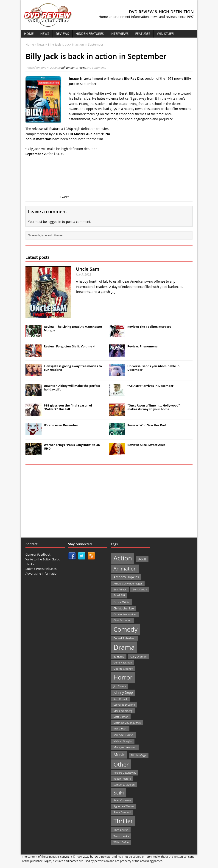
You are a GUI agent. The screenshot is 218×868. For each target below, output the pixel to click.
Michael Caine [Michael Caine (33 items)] (123, 735)
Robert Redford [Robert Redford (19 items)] (122, 779)
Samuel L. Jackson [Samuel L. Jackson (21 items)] (124, 785)
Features (143, 34)
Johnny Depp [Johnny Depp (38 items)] (123, 692)
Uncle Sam (88, 269)
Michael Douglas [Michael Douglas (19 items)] (123, 741)
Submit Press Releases (41, 569)
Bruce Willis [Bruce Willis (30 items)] (121, 602)
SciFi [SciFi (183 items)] (119, 793)
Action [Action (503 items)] (123, 558)
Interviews (119, 34)
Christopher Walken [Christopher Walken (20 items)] (125, 614)
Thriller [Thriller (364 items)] (123, 821)
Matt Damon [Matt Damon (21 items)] (121, 717)
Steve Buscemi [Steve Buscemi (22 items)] (122, 812)
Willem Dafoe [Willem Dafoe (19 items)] (121, 842)
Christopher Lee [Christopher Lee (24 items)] (123, 608)
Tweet (64, 197)
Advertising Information (42, 573)
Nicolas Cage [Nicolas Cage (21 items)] (139, 755)
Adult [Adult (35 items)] (142, 559)
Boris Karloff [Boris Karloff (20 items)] (140, 589)
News (45, 34)
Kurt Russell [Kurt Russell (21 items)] (120, 699)
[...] (113, 292)
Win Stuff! (166, 34)
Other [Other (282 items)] (121, 764)
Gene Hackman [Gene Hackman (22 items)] (123, 662)
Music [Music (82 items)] (119, 755)
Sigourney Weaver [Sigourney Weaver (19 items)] (124, 806)
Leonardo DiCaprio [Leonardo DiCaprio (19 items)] (124, 705)
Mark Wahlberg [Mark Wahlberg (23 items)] (123, 711)
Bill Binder (68, 68)
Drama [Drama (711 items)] (124, 647)
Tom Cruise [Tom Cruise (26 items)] (121, 830)
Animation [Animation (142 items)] (125, 569)
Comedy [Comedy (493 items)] (125, 629)
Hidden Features (90, 34)
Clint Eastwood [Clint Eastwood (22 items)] (122, 620)
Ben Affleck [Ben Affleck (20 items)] (120, 589)
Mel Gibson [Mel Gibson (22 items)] (120, 728)
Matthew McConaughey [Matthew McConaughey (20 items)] (127, 723)
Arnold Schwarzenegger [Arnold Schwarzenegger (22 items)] (128, 583)
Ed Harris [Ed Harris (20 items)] (119, 656)
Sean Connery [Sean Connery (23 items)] (122, 800)
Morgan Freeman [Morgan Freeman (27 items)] (125, 747)
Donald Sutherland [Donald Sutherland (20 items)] (124, 638)
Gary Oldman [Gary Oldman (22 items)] (138, 656)
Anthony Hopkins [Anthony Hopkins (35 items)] (126, 577)
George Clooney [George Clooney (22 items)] (123, 669)
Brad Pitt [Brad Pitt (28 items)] (119, 595)
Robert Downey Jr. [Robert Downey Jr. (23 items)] (125, 773)
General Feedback (38, 554)
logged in (54, 222)
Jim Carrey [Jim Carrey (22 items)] (120, 686)
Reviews (63, 34)
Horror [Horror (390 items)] (123, 677)
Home (29, 34)
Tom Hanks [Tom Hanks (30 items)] (121, 836)
